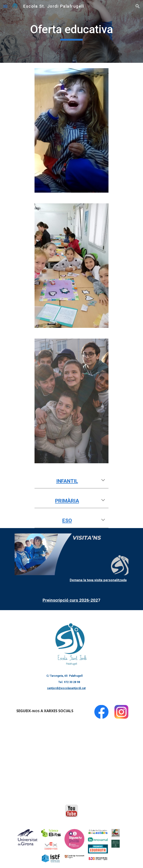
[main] (71, 31)
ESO (67, 521)
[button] (5, 6)
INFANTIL (67, 481)
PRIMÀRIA (67, 501)
